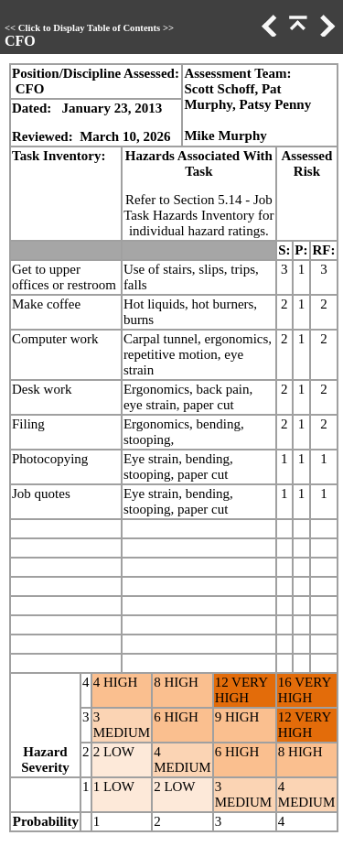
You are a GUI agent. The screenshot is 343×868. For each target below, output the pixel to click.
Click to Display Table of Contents (89, 28)
